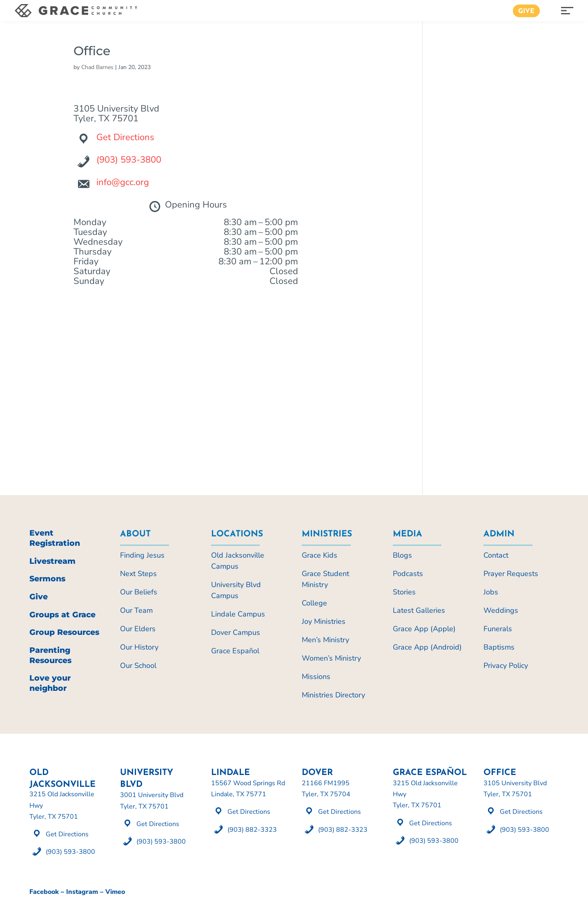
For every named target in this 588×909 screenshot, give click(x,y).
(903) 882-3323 (252, 830)
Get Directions (125, 137)
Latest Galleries (419, 610)
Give (526, 11)
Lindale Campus (238, 614)
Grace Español (235, 651)
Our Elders (138, 629)
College (314, 603)
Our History (139, 647)
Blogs (402, 555)
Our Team (136, 610)
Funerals (498, 629)
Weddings (501, 610)
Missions (316, 677)
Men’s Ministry (325, 640)
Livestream (52, 561)
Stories (404, 592)
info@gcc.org (123, 182)
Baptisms (499, 647)
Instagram (82, 892)
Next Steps (138, 574)
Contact (496, 555)
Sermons (47, 579)
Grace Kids (320, 555)
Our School (138, 666)
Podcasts (408, 574)
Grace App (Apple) (424, 629)
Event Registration (55, 538)
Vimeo (115, 892)
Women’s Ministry (331, 658)
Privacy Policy (506, 666)
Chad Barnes (97, 67)
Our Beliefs (139, 592)
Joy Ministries (324, 621)
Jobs (491, 592)
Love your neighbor (50, 683)
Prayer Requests (511, 574)
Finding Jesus (142, 555)
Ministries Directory (333, 695)
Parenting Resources (50, 655)
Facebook (44, 892)
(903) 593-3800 (129, 160)
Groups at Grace (62, 615)
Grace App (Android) (427, 647)
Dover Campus (236, 632)
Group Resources (64, 632)
